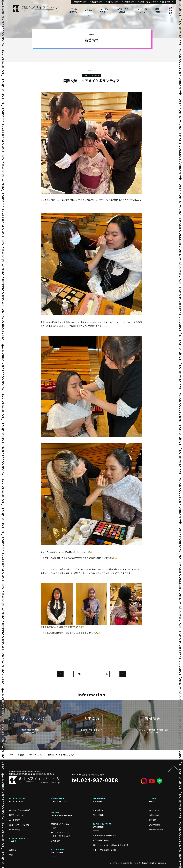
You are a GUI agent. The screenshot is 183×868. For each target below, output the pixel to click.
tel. (95, 780)
